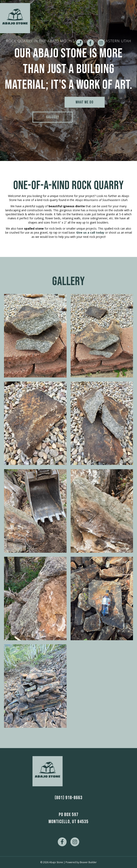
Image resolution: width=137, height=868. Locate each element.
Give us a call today (90, 232)
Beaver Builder (88, 862)
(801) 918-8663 (69, 798)
